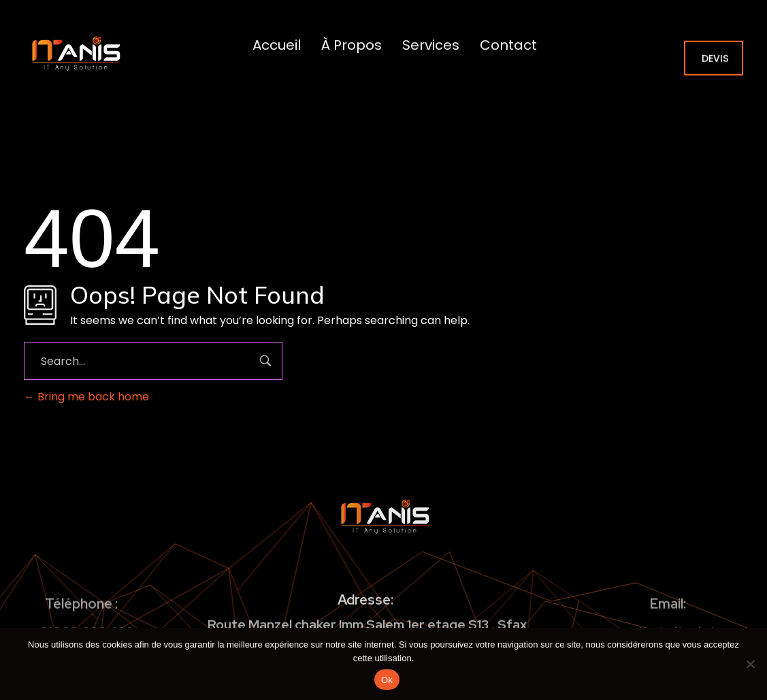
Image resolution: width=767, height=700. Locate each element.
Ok (387, 680)
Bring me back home (86, 397)
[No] (750, 664)
